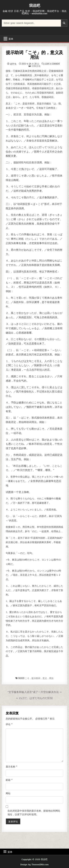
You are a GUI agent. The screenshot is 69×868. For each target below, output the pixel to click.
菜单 (11, 39)
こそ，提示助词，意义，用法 (39, 678)
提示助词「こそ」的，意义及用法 (34, 55)
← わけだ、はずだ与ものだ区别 (34, 698)
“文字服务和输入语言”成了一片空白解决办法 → (34, 692)
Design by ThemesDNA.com (35, 865)
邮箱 (9, 780)
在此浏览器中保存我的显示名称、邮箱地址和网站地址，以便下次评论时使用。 (34, 813)
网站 (8, 793)
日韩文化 (36, 66)
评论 (9, 724)
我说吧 (35, 5)
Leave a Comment (52, 64)
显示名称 (11, 767)
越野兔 (13, 64)
